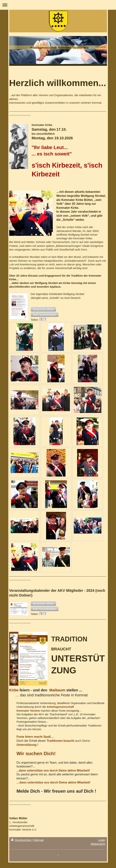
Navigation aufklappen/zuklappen (58, 5)
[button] (44, 309)
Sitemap (38, 840)
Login (102, 840)
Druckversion (22, 840)
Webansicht (98, 844)
